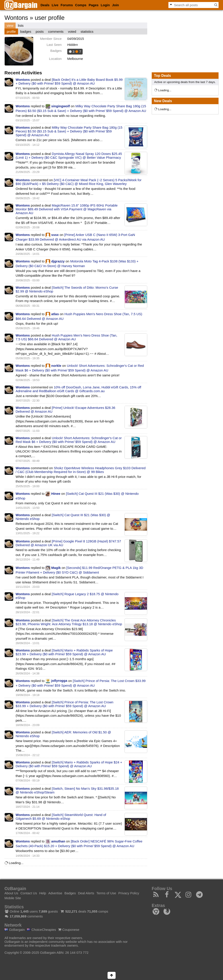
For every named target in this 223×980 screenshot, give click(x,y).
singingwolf (60, 106)
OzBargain (15, 930)
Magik (56, 568)
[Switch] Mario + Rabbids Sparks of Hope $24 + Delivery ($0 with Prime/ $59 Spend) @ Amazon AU (69, 764)
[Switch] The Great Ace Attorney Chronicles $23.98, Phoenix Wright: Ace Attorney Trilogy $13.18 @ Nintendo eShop (69, 622)
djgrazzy (58, 261)
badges (26, 31)
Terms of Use (106, 893)
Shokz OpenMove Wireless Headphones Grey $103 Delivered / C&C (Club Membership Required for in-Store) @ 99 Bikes (81, 470)
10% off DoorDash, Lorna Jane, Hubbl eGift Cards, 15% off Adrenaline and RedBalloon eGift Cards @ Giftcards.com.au (78, 389)
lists (21, 25)
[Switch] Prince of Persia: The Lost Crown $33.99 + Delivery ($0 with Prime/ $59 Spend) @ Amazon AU (64, 704)
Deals (45, 5)
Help (43, 893)
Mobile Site (13, 898)
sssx (55, 235)
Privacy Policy (129, 893)
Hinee (56, 494)
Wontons (23, 80)
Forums (67, 5)
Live (55, 5)
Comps (81, 5)
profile (11, 31)
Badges (70, 893)
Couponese (69, 930)
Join (116, 5)
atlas (55, 314)
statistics (87, 31)
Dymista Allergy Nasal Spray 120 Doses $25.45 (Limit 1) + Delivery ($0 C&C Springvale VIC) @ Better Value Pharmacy (69, 156)
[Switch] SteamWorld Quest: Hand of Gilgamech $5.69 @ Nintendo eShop (61, 817)
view (10, 25)
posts (40, 31)
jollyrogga (59, 681)
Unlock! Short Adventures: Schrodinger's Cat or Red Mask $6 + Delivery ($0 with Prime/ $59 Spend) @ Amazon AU (69, 440)
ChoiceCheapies (41, 930)
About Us (11, 893)
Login (105, 5)
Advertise (55, 893)
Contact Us (29, 893)
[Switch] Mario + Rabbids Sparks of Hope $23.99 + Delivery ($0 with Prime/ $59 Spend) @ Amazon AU (64, 652)
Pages (94, 5)
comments (56, 31)
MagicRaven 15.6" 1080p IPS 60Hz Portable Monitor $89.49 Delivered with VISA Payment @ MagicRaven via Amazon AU (67, 209)
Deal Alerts (86, 893)
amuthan (58, 841)
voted (72, 31)
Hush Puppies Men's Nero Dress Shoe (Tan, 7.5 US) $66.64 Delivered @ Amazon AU (66, 337)
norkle (56, 366)
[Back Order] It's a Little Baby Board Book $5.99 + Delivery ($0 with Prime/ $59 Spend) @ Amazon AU (69, 81)
